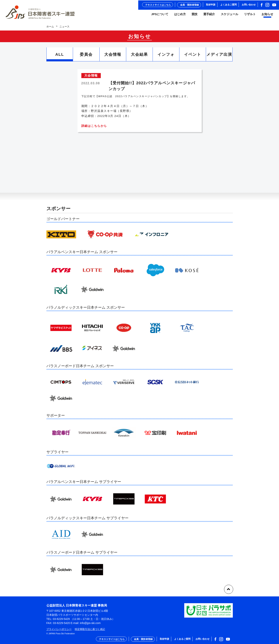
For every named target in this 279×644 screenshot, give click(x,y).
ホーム (50, 28)
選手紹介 (209, 15)
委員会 (86, 56)
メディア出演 (219, 56)
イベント (193, 56)
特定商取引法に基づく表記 (90, 629)
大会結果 (139, 56)
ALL (60, 56)
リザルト (250, 15)
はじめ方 (180, 15)
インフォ (166, 56)
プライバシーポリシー (59, 629)
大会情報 (113, 56)
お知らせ (267, 15)
